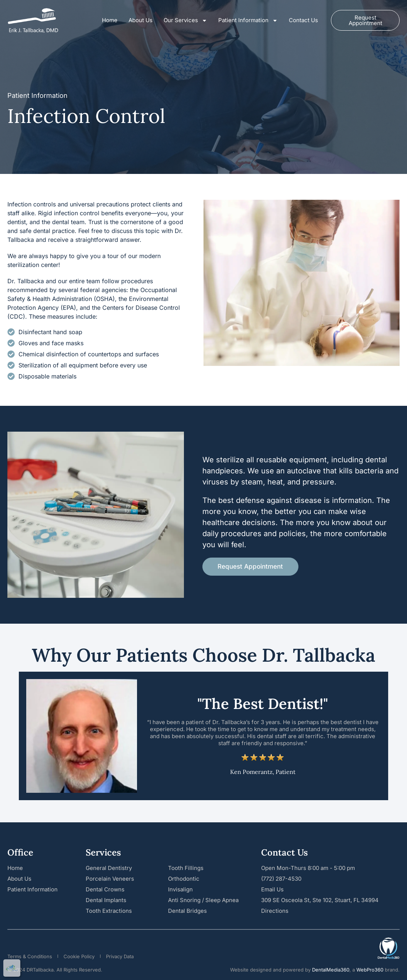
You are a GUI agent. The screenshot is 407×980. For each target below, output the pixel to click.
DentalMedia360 (331, 970)
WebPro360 (370, 970)
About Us (141, 20)
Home (110, 20)
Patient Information (248, 20)
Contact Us (303, 20)
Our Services (185, 20)
